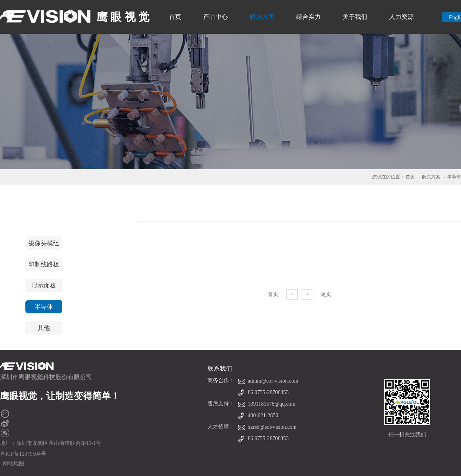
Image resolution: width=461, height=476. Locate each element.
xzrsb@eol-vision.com (272, 427)
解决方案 (431, 177)
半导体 (454, 177)
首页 (175, 17)
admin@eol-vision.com (273, 381)
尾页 (326, 294)
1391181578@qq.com (272, 404)
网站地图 (12, 464)
